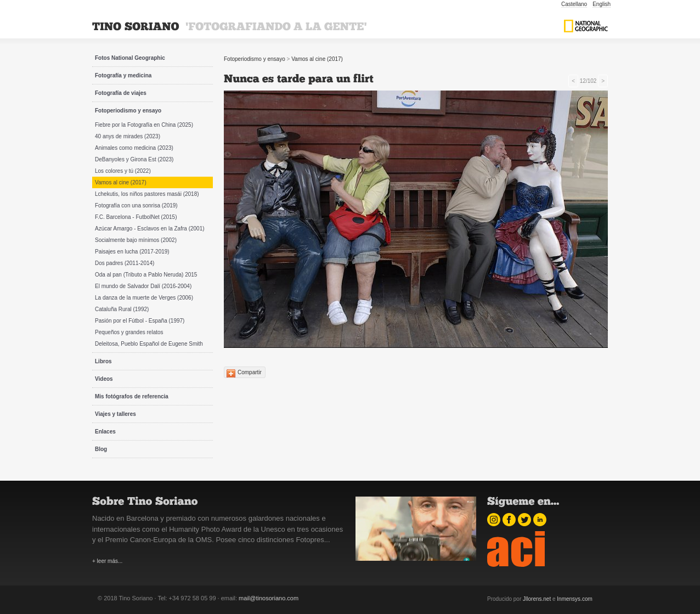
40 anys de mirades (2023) (128, 136)
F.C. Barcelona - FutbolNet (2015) (136, 217)
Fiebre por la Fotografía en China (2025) (144, 125)
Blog (101, 449)
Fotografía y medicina (123, 75)
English (602, 4)
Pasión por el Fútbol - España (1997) (140, 321)
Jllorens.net (537, 599)
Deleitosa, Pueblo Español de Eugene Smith (149, 344)
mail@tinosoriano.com (269, 598)
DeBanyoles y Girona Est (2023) (134, 159)
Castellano (574, 4)
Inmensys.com (574, 599)
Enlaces (105, 432)
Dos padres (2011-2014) (125, 263)
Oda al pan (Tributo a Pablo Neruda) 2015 (146, 275)
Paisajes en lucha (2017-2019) (132, 252)
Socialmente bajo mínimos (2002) (136, 240)
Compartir (250, 372)
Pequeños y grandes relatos (129, 332)
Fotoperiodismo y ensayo (128, 111)
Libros (103, 361)
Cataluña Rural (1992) (122, 309)
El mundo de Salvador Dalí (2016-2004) (143, 286)
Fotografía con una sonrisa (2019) (136, 205)
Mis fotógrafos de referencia (132, 396)
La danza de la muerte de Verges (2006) (144, 298)
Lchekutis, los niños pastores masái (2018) (147, 194)
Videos (104, 379)
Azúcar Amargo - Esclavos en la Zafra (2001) (150, 229)
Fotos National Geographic (130, 58)
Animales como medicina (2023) (134, 148)
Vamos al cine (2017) (121, 182)
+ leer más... (107, 561)
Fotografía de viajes (121, 93)
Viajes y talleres (115, 414)
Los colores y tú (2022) (123, 171)
